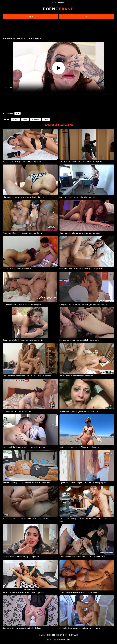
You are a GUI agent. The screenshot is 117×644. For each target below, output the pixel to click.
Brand (58, 9)
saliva (46, 119)
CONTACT (74, 635)
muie (25, 119)
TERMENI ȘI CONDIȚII (57, 635)
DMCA (42, 635)
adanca (16, 119)
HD (18, 113)
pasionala (35, 119)
